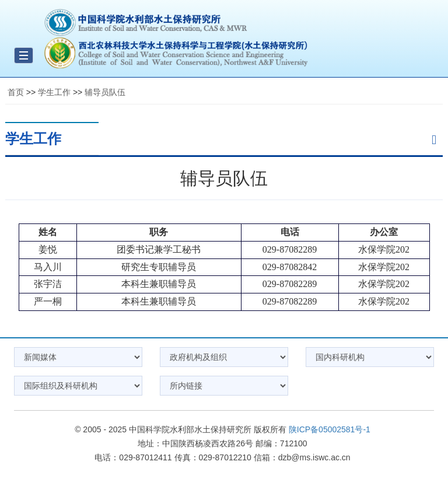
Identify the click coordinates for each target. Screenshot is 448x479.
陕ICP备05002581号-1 (330, 429)
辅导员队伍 (105, 92)
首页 (16, 92)
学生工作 (54, 92)
